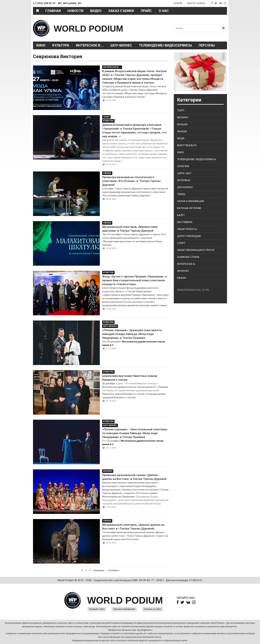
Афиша (107, 173)
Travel (181, 194)
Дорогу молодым (189, 236)
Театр (106, 117)
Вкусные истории (189, 208)
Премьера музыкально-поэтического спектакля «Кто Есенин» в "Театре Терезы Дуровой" (131, 181)
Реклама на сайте (152, 609)
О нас (164, 11)
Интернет (183, 271)
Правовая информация (124, 609)
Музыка (182, 124)
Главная (53, 11)
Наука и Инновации (191, 201)
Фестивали (185, 222)
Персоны (207, 45)
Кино (41, 45)
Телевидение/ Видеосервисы (165, 45)
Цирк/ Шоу (184, 173)
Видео (96, 11)
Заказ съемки (121, 11)
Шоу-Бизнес (121, 45)
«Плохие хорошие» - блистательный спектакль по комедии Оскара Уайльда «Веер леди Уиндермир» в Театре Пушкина (135, 433)
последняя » (114, 570)
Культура (61, 45)
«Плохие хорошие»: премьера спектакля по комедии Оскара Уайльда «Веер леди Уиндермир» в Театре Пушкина (132, 334)
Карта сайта (196, 3)
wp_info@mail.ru (145, 630)
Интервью (184, 180)
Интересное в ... (90, 45)
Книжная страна (188, 257)
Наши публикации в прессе (196, 250)
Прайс (146, 11)
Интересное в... (187, 264)
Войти (178, 3)
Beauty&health (187, 145)
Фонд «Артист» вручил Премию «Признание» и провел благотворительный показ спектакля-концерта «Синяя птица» (135, 280)
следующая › (99, 570)
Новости (75, 11)
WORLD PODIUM (94, 28)
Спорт (181, 243)
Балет (181, 215)
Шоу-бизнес (185, 187)
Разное (182, 278)
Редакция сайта (97, 609)
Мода (181, 138)
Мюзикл (108, 471)
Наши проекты (187, 229)
